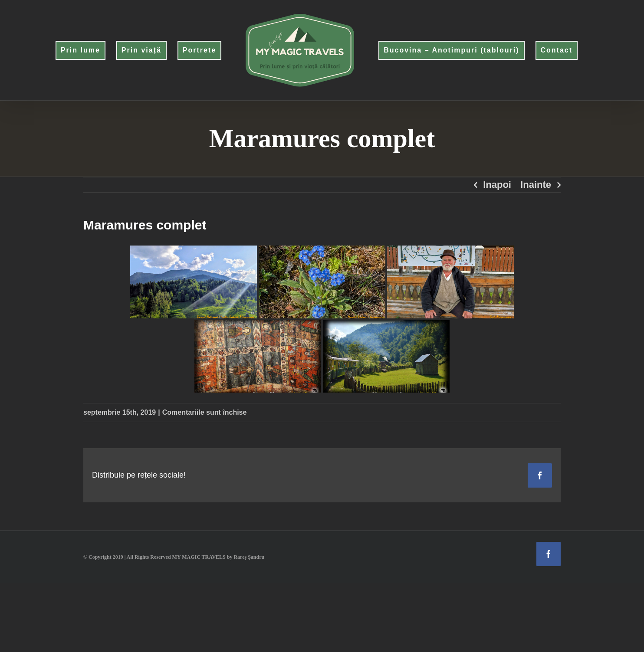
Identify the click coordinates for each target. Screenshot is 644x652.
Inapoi (497, 185)
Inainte (536, 185)
